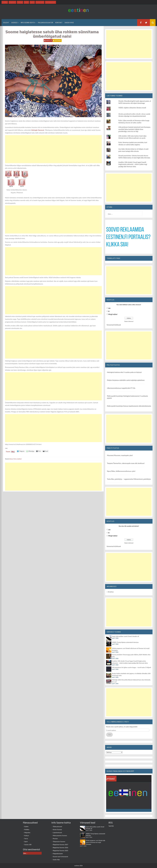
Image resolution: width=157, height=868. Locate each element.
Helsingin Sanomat (38, 130)
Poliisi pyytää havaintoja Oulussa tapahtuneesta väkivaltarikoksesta (129, 406)
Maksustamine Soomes (60, 836)
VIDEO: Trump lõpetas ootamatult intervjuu (125, 642)
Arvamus (111, 592)
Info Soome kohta (28, 23)
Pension (55, 839)
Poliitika (27, 830)
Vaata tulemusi (129, 321)
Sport (26, 842)
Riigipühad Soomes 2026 (60, 848)
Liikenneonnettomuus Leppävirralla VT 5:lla (121, 388)
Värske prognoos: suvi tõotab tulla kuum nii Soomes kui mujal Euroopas (95, 842)
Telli (109, 735)
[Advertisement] (53, 149)
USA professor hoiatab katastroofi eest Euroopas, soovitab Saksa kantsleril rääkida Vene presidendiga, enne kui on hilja (135, 129)
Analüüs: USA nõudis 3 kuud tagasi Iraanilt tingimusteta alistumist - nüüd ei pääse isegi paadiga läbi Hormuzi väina (133, 164)
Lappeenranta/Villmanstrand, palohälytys (137, 479)
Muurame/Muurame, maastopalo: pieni (120, 455)
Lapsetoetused (57, 833)
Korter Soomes (57, 830)
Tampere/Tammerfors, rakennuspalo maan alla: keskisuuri (126, 463)
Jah (109, 308)
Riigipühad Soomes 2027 (60, 845)
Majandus (27, 833)
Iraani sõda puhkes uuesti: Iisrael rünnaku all (125, 636)
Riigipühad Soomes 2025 (60, 851)
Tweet (8, 451)
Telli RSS (111, 826)
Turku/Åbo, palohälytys (115, 479)
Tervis (15, 459)
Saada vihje (69, 23)
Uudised (14, 23)
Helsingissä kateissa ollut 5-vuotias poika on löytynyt (124, 372)
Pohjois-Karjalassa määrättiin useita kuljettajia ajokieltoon (126, 380)
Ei (109, 311)
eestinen (58, 40)
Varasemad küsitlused (114, 325)
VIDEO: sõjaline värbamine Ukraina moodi (132, 108)
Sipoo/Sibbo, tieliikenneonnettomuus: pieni (121, 471)
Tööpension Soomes (59, 842)
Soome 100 (28, 845)
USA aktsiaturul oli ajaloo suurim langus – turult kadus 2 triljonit (131, 667)
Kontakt (59, 23)
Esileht (6, 23)
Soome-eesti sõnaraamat (60, 857)
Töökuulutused (57, 827)
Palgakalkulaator (45, 23)
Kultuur (11, 459)
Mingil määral (113, 314)
